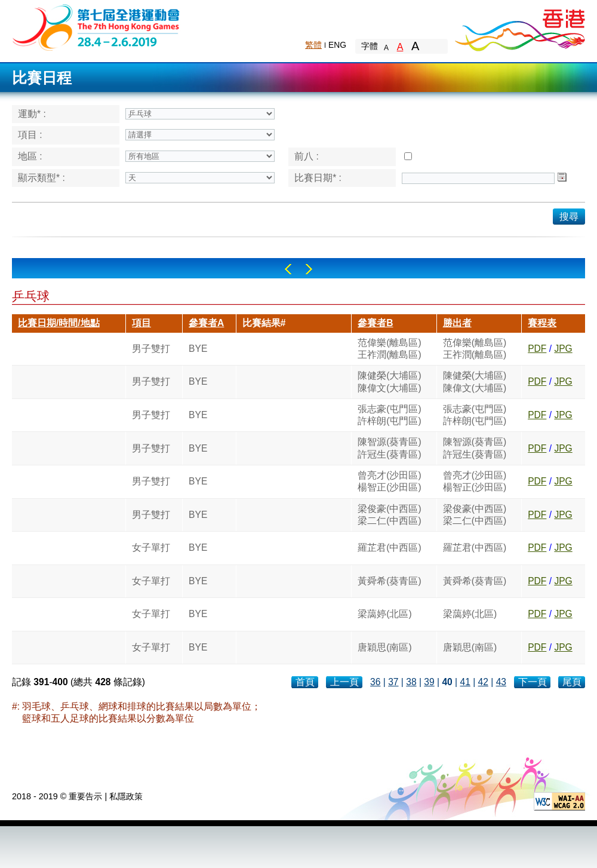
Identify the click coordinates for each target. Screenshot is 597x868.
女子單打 (151, 548)
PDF (537, 349)
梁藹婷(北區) (384, 614)
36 (375, 682)
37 (393, 682)
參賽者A (206, 323)
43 (501, 682)
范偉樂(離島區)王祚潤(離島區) (389, 349)
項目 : (30, 135)
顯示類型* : (41, 178)
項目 (141, 323)
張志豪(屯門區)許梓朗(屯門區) (389, 415)
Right (309, 269)
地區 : (30, 156)
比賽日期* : (318, 178)
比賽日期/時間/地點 (59, 323)
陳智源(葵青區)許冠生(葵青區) (389, 448)
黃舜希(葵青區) (389, 581)
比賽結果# (264, 323)
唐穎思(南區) (384, 647)
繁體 (313, 45)
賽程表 (542, 323)
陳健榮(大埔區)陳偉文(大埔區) (389, 381)
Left (288, 269)
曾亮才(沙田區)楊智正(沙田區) (389, 481)
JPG (563, 349)
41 (465, 682)
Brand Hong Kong (519, 27)
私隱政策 (126, 796)
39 (429, 682)
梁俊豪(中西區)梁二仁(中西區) (389, 515)
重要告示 (85, 796)
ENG (337, 45)
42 (483, 682)
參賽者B (375, 323)
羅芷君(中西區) (389, 548)
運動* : (32, 114)
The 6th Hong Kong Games (96, 27)
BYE (198, 349)
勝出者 (457, 323)
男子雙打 (151, 349)
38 (411, 682)
